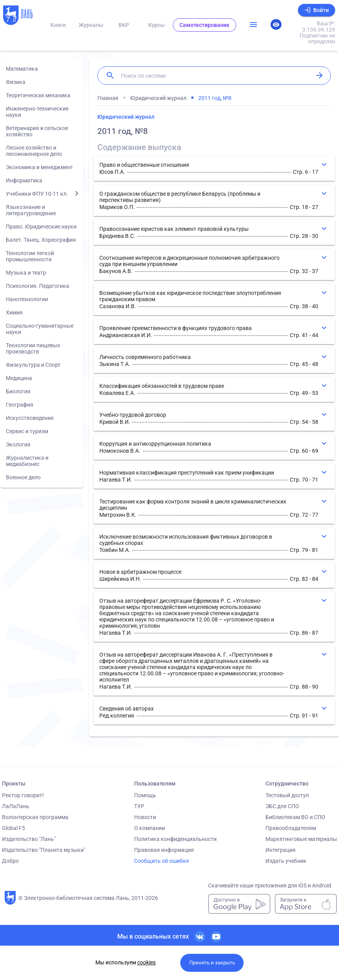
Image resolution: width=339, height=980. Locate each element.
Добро (10, 861)
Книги (58, 25)
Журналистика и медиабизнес (27, 461)
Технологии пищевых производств (33, 348)
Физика (16, 82)
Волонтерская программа (35, 817)
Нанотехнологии (27, 299)
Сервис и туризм (27, 431)
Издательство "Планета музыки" (44, 850)
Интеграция (281, 850)
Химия (14, 312)
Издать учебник (286, 861)
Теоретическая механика (38, 95)
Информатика (24, 180)
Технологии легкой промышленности (30, 256)
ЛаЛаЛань (16, 806)
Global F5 (13, 828)
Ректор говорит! (23, 795)
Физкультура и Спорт (33, 365)
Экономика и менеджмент (39, 167)
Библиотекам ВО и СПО (295, 817)
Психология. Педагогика (38, 286)
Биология (18, 391)
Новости (145, 817)
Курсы (156, 25)
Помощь (145, 795)
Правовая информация (164, 850)
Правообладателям (291, 828)
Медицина (19, 378)
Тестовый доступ (287, 795)
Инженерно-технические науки (37, 112)
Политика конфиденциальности (175, 839)
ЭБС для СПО (282, 806)
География (20, 405)
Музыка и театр (26, 273)
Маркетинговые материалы (301, 839)
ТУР (139, 806)
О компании (150, 828)
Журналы (91, 25)
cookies (146, 962)
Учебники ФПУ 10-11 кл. (37, 194)
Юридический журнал (126, 117)
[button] (214, 168)
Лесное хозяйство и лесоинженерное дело (34, 151)
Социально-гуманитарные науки (40, 329)
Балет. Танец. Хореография (41, 240)
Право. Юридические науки (41, 227)
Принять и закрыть (212, 963)
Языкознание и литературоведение (31, 210)
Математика (22, 69)
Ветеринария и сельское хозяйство (37, 131)
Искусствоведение (30, 418)
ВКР (124, 25)
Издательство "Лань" (29, 839)
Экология (18, 444)
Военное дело (23, 477)
